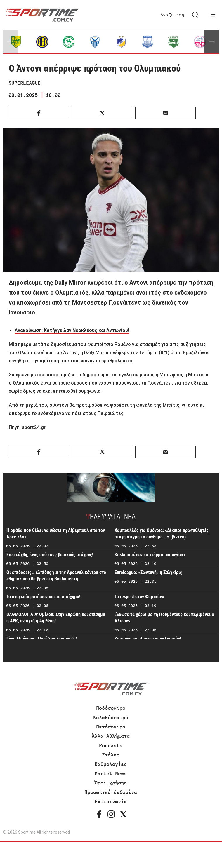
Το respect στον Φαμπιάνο (139, 597)
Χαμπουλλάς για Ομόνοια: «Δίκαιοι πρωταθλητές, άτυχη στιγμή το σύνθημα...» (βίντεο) (162, 534)
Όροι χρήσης (111, 783)
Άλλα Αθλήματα (111, 736)
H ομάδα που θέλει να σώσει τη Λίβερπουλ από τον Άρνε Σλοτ (56, 534)
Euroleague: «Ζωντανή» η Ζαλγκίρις (148, 572)
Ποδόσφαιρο (111, 708)
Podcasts (111, 745)
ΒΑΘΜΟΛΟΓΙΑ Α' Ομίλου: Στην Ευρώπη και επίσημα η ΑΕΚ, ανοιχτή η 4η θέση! (56, 618)
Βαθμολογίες (111, 764)
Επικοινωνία (111, 801)
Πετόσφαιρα (111, 727)
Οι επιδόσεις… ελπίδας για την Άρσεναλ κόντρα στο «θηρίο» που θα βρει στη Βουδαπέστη (56, 576)
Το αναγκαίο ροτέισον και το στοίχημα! (43, 597)
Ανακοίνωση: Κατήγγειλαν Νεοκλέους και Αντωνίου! (72, 330)
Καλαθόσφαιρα (111, 717)
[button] (212, 42)
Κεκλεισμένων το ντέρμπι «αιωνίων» (150, 555)
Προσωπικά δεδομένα (111, 792)
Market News (111, 773)
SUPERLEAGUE (25, 83)
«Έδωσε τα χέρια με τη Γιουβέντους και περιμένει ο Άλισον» (164, 618)
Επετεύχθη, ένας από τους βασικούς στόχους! (50, 555)
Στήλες (111, 755)
